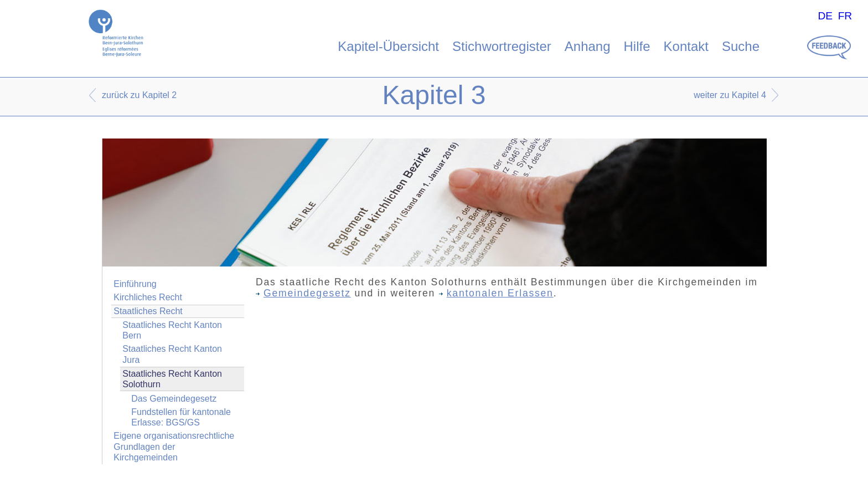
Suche (741, 46)
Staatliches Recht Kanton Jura (172, 354)
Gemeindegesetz (303, 293)
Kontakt (686, 46)
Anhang (588, 46)
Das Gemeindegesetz (174, 399)
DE (825, 16)
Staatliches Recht (148, 311)
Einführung (135, 284)
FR (845, 16)
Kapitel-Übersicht (388, 46)
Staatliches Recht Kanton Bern (172, 330)
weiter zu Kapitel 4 (730, 95)
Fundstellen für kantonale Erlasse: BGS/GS (181, 417)
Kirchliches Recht (148, 297)
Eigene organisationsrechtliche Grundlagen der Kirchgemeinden (174, 446)
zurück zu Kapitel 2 (139, 95)
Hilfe (637, 46)
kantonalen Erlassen (496, 293)
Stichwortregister (502, 46)
